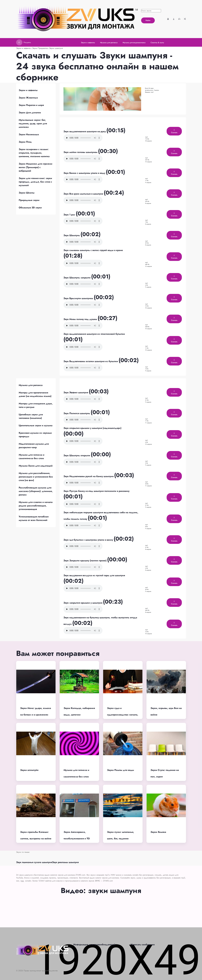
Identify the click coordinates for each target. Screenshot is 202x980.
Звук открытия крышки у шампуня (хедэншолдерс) (92, 428)
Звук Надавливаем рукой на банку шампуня (89, 476)
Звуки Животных (28, 98)
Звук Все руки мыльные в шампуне (84, 194)
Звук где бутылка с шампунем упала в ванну (89, 540)
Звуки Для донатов (30, 113)
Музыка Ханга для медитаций (36, 466)
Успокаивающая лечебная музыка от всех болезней (34, 518)
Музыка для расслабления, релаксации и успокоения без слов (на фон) (36, 477)
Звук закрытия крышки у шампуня (83, 603)
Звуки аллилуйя (29, 770)
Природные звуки (29, 200)
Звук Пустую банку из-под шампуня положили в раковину (96, 491)
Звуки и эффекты (23, 48)
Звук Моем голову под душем (81, 319)
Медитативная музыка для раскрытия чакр (34, 446)
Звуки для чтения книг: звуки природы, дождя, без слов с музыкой (35, 182)
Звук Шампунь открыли (77, 455)
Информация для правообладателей (94, 945)
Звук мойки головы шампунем (81, 152)
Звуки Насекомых (29, 134)
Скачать (174, 131)
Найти (148, 20)
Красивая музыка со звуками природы (35, 435)
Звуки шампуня (56, 48)
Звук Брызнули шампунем (79, 298)
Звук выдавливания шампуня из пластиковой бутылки (94, 334)
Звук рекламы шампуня (65, 862)
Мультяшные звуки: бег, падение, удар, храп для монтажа (33, 123)
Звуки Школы (27, 193)
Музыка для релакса (31, 385)
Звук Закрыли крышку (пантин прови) (85, 561)
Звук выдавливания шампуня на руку (85, 131)
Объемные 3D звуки (30, 208)
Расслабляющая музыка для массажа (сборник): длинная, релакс (36, 491)
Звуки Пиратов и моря (31, 105)
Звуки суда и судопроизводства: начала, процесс (123, 715)
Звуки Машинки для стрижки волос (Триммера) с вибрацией (36, 167)
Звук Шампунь (72, 235)
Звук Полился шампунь (77, 413)
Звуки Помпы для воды (121, 770)
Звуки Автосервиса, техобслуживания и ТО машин (77, 839)
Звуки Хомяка (158, 832)
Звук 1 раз (70, 215)
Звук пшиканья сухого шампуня (34, 862)
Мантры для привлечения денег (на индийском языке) (35, 394)
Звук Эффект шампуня (76, 392)
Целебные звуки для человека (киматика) (31, 416)
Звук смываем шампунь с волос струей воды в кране (93, 250)
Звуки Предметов (40, 48)
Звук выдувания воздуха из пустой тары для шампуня (94, 575)
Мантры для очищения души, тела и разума (36, 405)
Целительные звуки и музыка (36, 425)
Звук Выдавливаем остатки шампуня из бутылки (91, 361)
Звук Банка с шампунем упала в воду (85, 173)
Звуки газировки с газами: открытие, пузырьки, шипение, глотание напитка (34, 153)
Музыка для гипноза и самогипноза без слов (32, 457)
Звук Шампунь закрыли (77, 278)
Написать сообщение (143, 945)
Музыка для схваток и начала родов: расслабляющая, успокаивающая (36, 506)
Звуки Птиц (25, 142)
